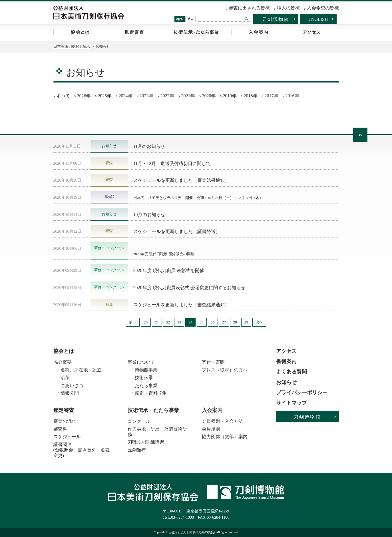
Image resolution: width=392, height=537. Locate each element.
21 (157, 322)
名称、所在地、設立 (81, 370)
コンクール (139, 421)
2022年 (167, 96)
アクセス (312, 32)
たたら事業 (146, 386)
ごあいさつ (72, 386)
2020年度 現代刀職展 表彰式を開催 (169, 270)
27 (224, 322)
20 (146, 322)
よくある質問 (292, 372)
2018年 (251, 96)
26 (213, 322)
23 (179, 322)
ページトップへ (360, 135)
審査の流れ (65, 421)
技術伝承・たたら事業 (196, 32)
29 (246, 322)
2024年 (126, 96)
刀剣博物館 (276, 19)
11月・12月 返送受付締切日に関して (172, 163)
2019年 (230, 96)
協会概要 (63, 362)
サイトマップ (292, 403)
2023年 (146, 96)
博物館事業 (146, 370)
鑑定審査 (134, 32)
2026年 (84, 96)
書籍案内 (286, 361)
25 (202, 322)
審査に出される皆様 (249, 8)
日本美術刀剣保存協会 (72, 46)
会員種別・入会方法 (222, 421)
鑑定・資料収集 (151, 393)
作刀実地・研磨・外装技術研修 (157, 432)
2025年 (105, 96)
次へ (259, 322)
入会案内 (258, 32)
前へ (133, 322)
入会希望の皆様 (323, 8)
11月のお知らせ (149, 146)
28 (235, 322)
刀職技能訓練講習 (146, 442)
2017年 (272, 96)
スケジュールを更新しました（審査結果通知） (181, 180)
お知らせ (286, 382)
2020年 (209, 96)
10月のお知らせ (149, 215)
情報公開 (70, 393)
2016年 (292, 96)
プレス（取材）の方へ (225, 370)
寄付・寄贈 (213, 362)
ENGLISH (318, 19)
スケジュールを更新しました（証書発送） (177, 231)
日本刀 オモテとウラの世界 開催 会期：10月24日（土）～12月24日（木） (198, 198)
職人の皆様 (288, 8)
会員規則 (211, 429)
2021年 (188, 96)
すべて (63, 96)
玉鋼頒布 (137, 450)
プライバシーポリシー (302, 393)
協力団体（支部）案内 (225, 437)
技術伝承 (144, 378)
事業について (141, 362)
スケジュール (67, 437)
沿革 (65, 378)
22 (168, 322)
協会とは (80, 32)
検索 (246, 19)
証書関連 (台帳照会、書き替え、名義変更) (82, 448)
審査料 (60, 429)
